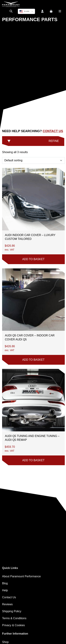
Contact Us (53, 131)
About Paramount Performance (21, 576)
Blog (5, 583)
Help (5, 590)
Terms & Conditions (14, 618)
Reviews (7, 604)
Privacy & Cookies (13, 625)
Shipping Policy (12, 611)
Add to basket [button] (33, 259)
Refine (33, 141)
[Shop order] (33, 160)
